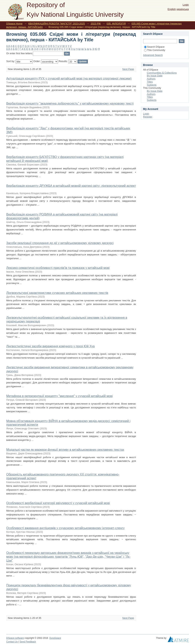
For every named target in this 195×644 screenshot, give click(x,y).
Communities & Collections (162, 73)
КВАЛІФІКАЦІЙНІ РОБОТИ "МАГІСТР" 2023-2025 (56, 24)
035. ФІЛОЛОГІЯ (116, 24)
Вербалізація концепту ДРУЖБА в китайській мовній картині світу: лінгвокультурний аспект (71, 186)
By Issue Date (155, 76)
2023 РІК (96, 24)
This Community (155, 50)
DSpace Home (15, 24)
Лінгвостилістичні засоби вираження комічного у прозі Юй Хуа (51, 346)
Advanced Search (153, 55)
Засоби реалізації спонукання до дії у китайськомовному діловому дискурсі (60, 243)
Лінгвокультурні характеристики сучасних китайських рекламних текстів (57, 293)
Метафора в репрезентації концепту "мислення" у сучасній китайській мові (60, 396)
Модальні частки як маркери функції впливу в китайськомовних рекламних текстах (65, 450)
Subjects (152, 85)
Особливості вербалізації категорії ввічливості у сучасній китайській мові (58, 503)
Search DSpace (154, 47)
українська (183, 9)
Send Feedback (28, 642)
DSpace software (15, 638)
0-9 (8, 46)
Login (186, 5)
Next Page (128, 69)
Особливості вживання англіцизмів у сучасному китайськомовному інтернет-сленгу (66, 528)
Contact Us (12, 642)
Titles (150, 82)
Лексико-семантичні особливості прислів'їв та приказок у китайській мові (58, 268)
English (172, 9)
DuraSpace (55, 638)
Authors (151, 79)
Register (148, 117)
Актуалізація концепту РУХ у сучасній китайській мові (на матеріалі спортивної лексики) (69, 79)
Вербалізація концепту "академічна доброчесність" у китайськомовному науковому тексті (70, 103)
